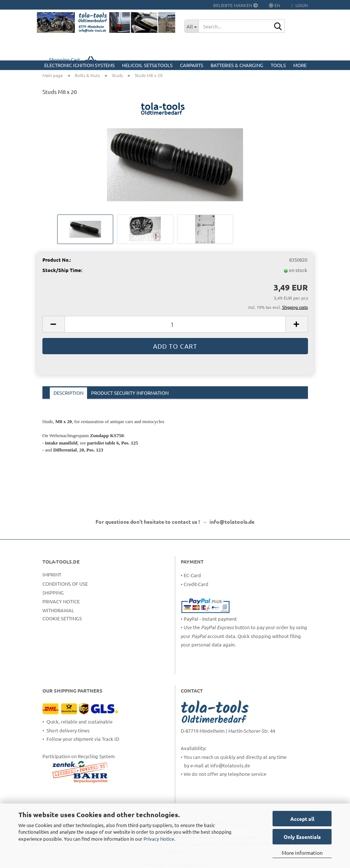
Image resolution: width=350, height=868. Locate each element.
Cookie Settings (62, 618)
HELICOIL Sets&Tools (147, 65)
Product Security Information (130, 393)
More (300, 65)
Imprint (52, 574)
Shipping (53, 592)
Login (299, 5)
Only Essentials (302, 837)
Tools (278, 65)
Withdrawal (58, 610)
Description (68, 393)
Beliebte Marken (235, 5)
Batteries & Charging (237, 65)
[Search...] (191, 26)
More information (302, 853)
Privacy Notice (159, 839)
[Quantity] (175, 324)
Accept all (302, 819)
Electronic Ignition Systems (79, 65)
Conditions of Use (65, 584)
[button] (53, 324)
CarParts (192, 65)
